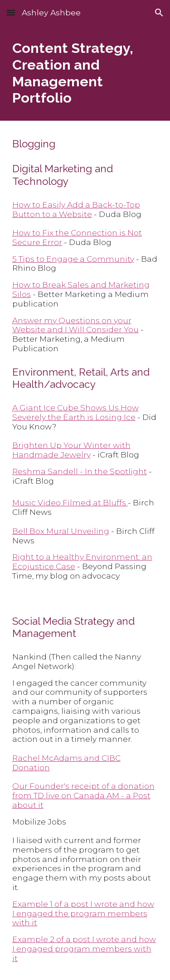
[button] (11, 12)
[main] (85, 73)
